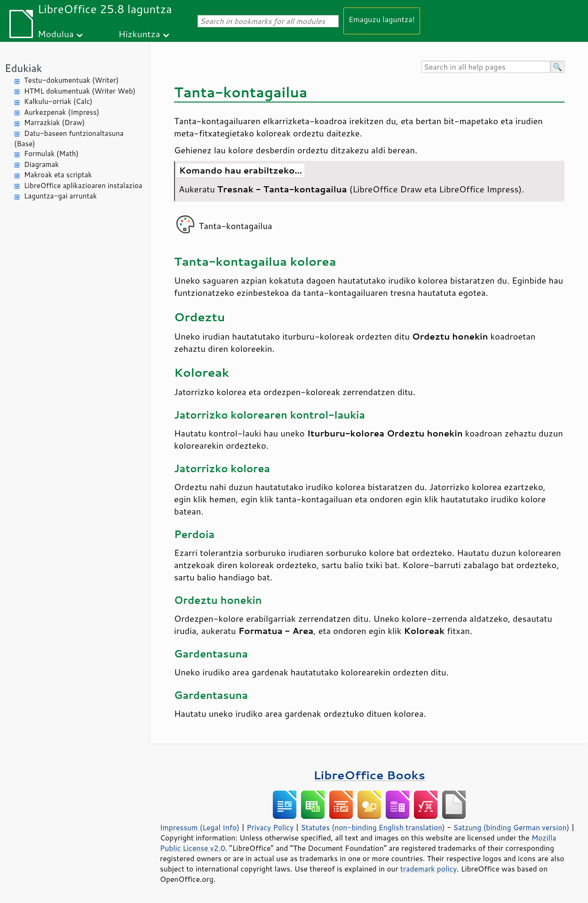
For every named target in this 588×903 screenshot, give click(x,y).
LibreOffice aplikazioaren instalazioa (83, 186)
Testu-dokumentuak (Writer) (71, 80)
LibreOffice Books (369, 775)
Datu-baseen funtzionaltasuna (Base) (69, 139)
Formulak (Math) (51, 154)
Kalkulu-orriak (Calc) (58, 101)
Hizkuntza (139, 34)
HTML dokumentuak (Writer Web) (80, 91)
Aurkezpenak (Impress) (62, 112)
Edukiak (23, 68)
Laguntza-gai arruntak (60, 196)
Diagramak (41, 164)
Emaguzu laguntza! (382, 19)
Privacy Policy (270, 827)
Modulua (56, 34)
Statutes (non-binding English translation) (373, 827)
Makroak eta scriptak (58, 175)
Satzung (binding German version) (512, 827)
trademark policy (429, 869)
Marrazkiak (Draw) (54, 123)
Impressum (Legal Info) (200, 827)
